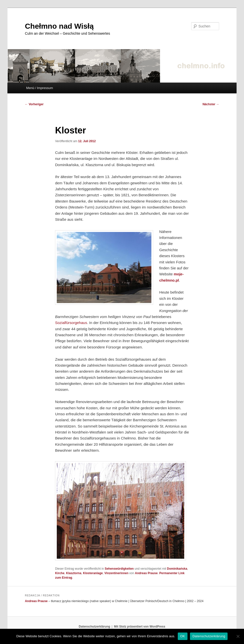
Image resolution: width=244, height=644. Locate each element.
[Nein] (238, 636)
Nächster (211, 104)
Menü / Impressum (40, 88)
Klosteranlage (93, 573)
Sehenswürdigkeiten (119, 569)
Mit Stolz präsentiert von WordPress (140, 627)
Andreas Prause (146, 573)
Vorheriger (34, 104)
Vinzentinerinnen (116, 573)
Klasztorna (74, 573)
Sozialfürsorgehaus (71, 323)
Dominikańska (177, 569)
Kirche (60, 573)
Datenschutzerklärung (94, 627)
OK (183, 636)
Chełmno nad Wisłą (59, 26)
